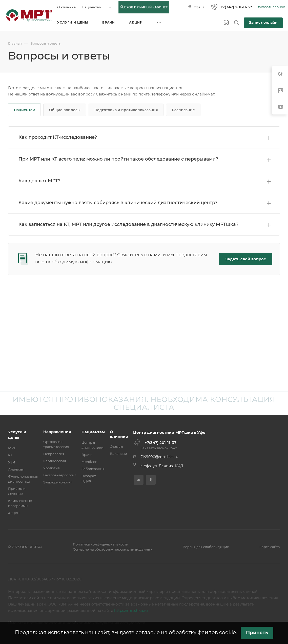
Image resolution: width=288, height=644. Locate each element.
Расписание (183, 110)
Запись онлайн (263, 23)
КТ (10, 455)
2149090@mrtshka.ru (159, 457)
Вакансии (118, 454)
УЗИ (12, 462)
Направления (57, 432)
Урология (52, 468)
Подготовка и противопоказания (126, 110)
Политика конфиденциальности (101, 544)
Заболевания (93, 469)
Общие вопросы (65, 110)
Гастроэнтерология (60, 475)
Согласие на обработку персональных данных (113, 549)
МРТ (12, 448)
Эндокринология (58, 482)
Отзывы (116, 446)
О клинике (119, 434)
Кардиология (55, 461)
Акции (14, 513)
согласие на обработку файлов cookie (186, 632)
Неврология (54, 454)
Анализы (16, 469)
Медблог (89, 462)
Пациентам (25, 110)
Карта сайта (270, 547)
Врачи (87, 455)
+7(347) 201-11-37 (236, 7)
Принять (257, 632)
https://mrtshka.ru (131, 610)
